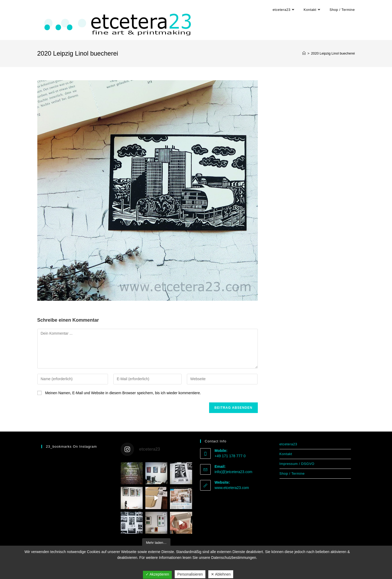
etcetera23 (288, 444)
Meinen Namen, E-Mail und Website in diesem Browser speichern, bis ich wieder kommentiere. (123, 393)
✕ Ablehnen (221, 574)
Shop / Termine (292, 473)
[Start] (304, 53)
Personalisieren (190, 574)
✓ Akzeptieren (157, 574)
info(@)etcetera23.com (234, 472)
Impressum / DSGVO (297, 464)
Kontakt (286, 454)
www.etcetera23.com (232, 488)
